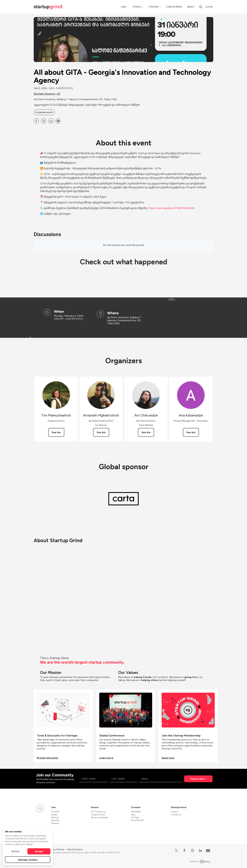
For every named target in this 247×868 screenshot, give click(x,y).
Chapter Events (98, 815)
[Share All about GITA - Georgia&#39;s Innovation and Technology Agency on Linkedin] (51, 121)
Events (137, 7)
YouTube (135, 817)
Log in (209, 7)
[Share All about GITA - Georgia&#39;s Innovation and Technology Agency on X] (44, 121)
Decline (15, 851)
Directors (55, 823)
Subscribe (197, 779)
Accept (39, 851)
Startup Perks (174, 7)
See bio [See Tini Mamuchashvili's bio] (56, 432)
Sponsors (55, 820)
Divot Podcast (137, 820)
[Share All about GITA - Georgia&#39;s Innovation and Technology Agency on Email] (58, 121)
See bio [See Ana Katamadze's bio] (191, 432)
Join (123, 7)
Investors (55, 812)
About (191, 7)
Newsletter (136, 812)
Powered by (200, 862)
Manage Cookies (28, 860)
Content (154, 7)
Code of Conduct (74, 849)
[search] (201, 7)
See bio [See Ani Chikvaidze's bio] (146, 432)
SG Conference (98, 812)
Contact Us (176, 815)
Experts (54, 815)
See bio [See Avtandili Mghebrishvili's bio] (101, 432)
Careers (174, 812)
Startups (55, 817)
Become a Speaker (99, 817)
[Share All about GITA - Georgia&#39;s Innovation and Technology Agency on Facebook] (36, 121)
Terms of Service (57, 849)
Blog (133, 815)
